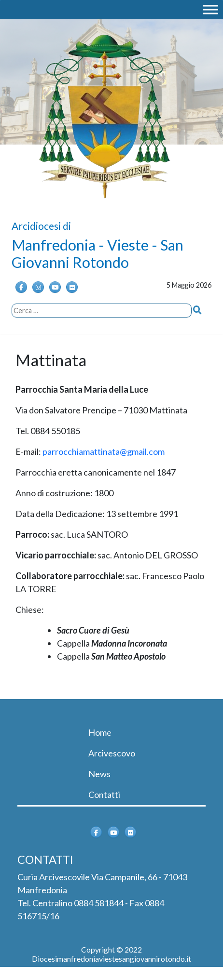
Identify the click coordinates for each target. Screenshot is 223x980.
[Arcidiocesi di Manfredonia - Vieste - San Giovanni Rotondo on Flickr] (72, 287)
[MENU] (210, 9)
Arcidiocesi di (41, 226)
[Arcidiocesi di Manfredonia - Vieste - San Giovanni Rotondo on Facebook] (21, 287)
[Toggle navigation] (31, 713)
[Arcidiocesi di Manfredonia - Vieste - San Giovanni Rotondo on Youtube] (55, 287)
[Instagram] (38, 287)
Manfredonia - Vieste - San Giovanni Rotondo (98, 253)
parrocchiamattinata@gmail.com (104, 451)
